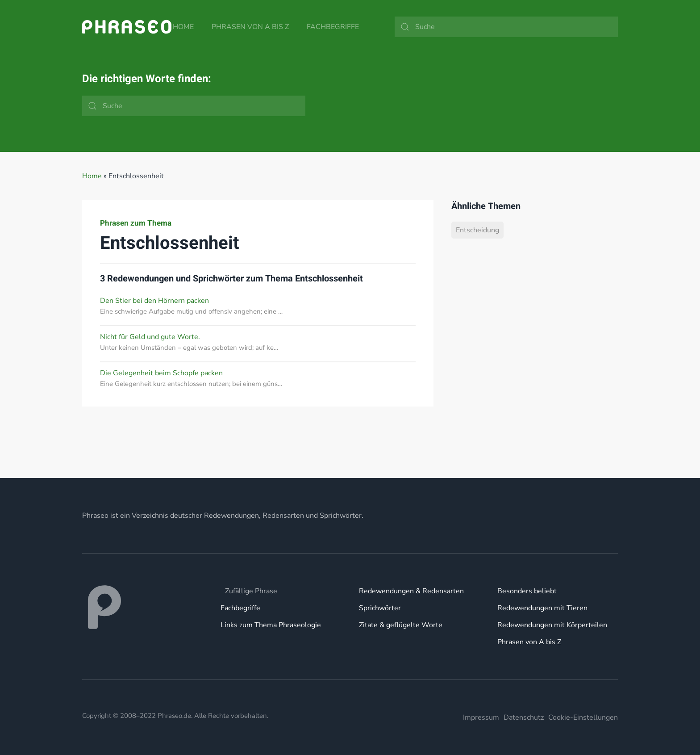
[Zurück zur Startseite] (127, 27)
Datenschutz (524, 717)
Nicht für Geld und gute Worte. (150, 337)
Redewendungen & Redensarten (411, 591)
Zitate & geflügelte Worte (401, 625)
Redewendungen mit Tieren (542, 608)
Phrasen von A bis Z (250, 27)
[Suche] (506, 27)
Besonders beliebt (527, 591)
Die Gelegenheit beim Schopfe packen (161, 373)
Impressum (481, 717)
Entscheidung (477, 230)
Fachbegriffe (333, 27)
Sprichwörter (380, 608)
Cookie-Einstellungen (583, 717)
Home (183, 27)
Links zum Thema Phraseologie (271, 625)
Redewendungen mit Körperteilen (552, 625)
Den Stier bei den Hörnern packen (154, 301)
